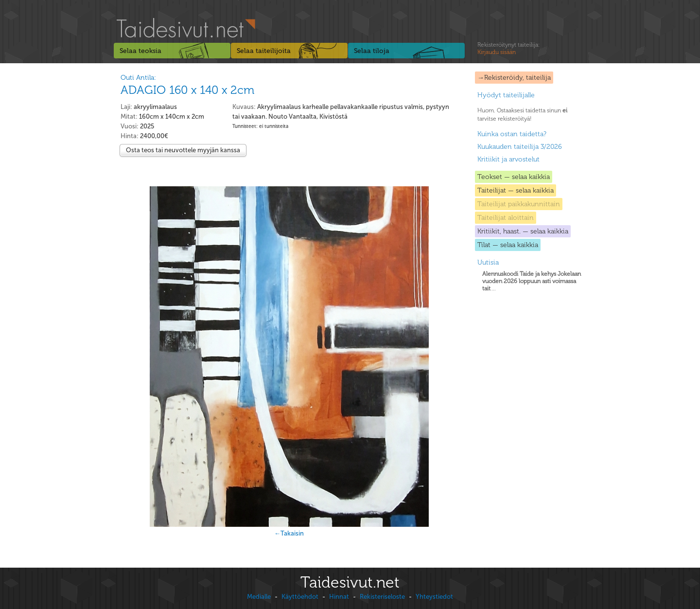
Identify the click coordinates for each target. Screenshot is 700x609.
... (532, 281)
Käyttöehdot (300, 597)
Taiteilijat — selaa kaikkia (516, 190)
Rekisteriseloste (382, 597)
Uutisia (488, 262)
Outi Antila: (138, 78)
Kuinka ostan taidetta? (512, 134)
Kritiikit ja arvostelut (508, 159)
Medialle (259, 597)
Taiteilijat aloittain (506, 218)
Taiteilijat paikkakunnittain (519, 204)
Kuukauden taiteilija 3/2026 (520, 147)
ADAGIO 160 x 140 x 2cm (187, 90)
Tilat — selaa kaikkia (508, 245)
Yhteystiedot (434, 597)
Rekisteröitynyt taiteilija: (508, 49)
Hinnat (339, 597)
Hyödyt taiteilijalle (506, 95)
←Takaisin (289, 533)
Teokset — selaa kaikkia (514, 177)
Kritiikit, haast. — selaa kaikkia (523, 231)
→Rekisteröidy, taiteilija (514, 78)
